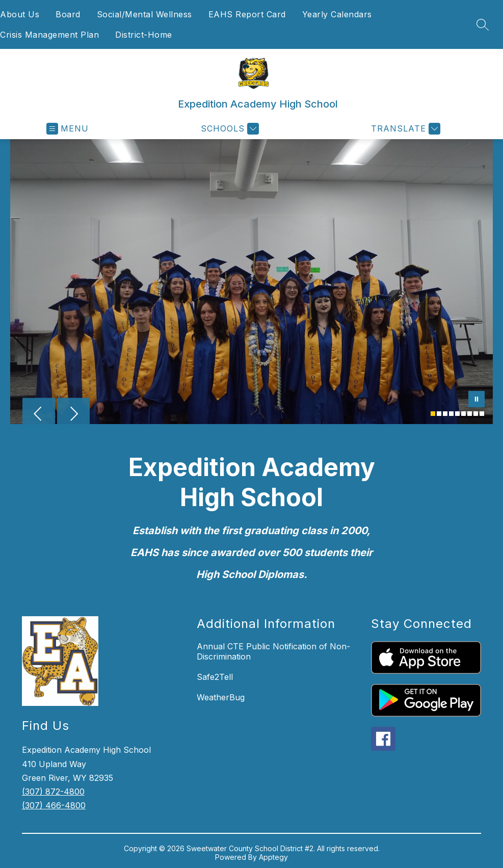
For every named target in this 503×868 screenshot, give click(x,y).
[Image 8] (476, 414)
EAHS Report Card (247, 14)
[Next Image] (73, 415)
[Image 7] (470, 414)
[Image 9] (482, 414)
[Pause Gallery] (476, 400)
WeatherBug (221, 697)
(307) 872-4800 (53, 792)
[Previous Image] (39, 415)
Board (68, 14)
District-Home (144, 35)
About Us (20, 14)
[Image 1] (433, 414)
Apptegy (273, 857)
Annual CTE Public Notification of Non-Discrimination (273, 651)
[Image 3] (445, 414)
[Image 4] (451, 414)
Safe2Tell (215, 677)
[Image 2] (439, 414)
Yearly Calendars (337, 14)
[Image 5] (457, 414)
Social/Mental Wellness (144, 14)
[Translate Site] (404, 129)
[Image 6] (464, 414)
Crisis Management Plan (49, 35)
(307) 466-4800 (54, 805)
